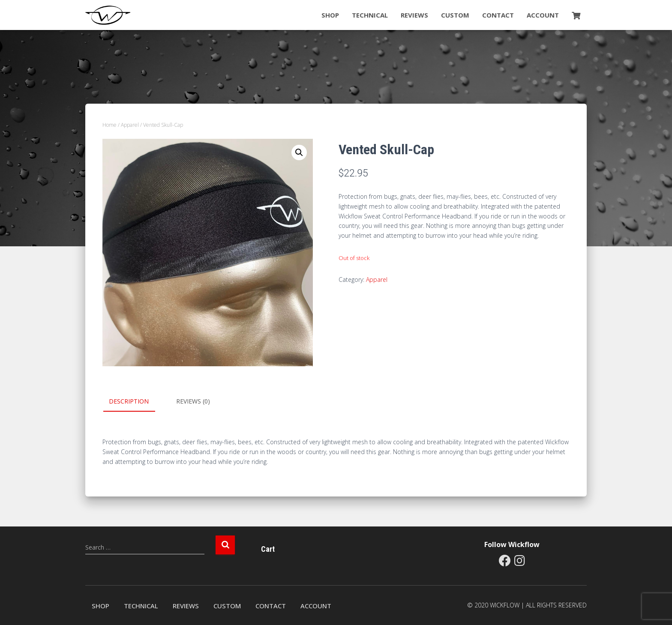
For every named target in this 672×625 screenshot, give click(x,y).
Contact (498, 15)
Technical (370, 15)
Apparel (130, 125)
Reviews (414, 15)
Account (543, 15)
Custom (455, 15)
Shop (330, 15)
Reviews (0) (193, 401)
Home (109, 125)
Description (129, 401)
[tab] (135, 402)
